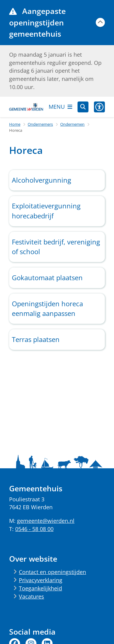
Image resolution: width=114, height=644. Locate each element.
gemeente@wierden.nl (46, 521)
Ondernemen (72, 124)
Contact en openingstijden (52, 572)
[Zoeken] (83, 107)
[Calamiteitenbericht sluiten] (100, 22)
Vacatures (31, 596)
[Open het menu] (60, 107)
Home (15, 124)
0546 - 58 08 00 (34, 529)
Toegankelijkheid (40, 588)
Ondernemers (40, 124)
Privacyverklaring (41, 580)
